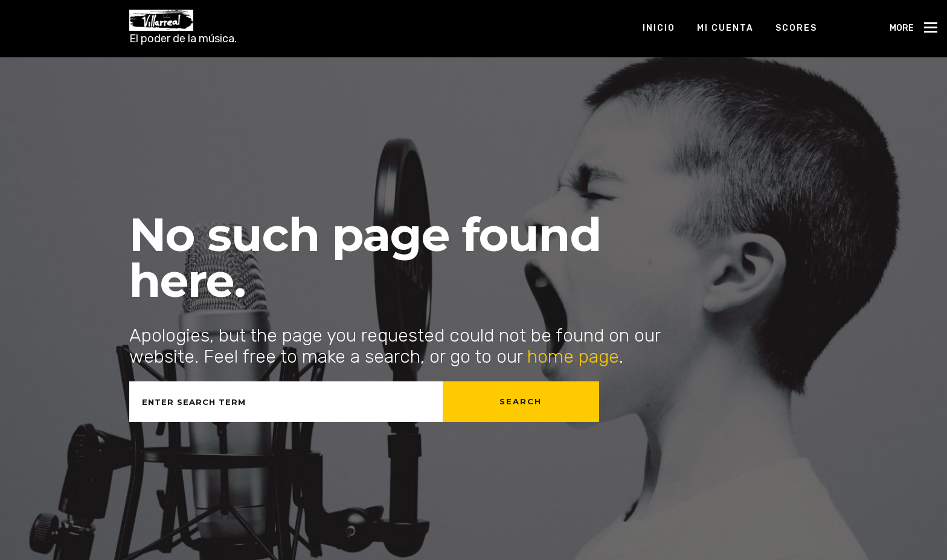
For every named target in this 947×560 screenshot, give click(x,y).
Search (521, 401)
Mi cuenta (725, 28)
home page (573, 357)
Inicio (659, 28)
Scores (796, 28)
